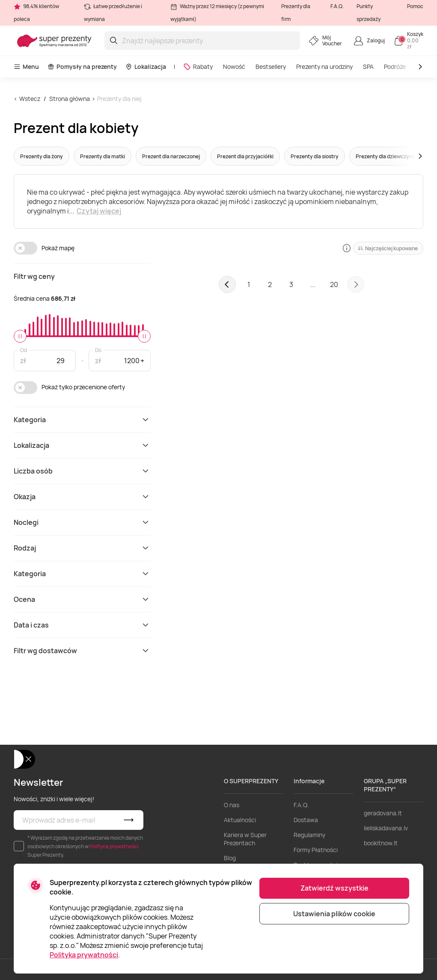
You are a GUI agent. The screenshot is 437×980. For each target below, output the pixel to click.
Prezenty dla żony (42, 156)
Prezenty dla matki (103, 156)
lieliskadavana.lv (386, 828)
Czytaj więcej (99, 211)
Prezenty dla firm (296, 13)
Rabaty (198, 67)
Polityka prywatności (84, 955)
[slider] (20, 336)
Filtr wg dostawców (82, 651)
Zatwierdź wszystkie (334, 888)
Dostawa (306, 820)
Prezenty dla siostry (315, 156)
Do (98, 350)
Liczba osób (82, 471)
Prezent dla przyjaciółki (245, 156)
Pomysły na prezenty (82, 67)
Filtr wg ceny (34, 276)
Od (24, 350)
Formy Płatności (316, 850)
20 (334, 284)
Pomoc (415, 6)
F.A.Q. (337, 6)
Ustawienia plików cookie (334, 914)
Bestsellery (271, 67)
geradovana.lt (383, 813)
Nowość (234, 67)
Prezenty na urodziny (324, 67)
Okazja (82, 497)
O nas (232, 805)
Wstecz (30, 99)
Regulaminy (309, 835)
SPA (368, 67)
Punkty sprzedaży (369, 13)
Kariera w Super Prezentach (245, 839)
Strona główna (70, 99)
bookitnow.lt (381, 843)
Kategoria (82, 420)
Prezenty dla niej (119, 99)
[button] (404, 156)
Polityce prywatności (114, 846)
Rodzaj (82, 548)
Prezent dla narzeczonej (171, 156)
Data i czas (82, 625)
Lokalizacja (146, 67)
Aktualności (240, 820)
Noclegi (82, 522)
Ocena (82, 599)
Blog (230, 858)
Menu (26, 67)
